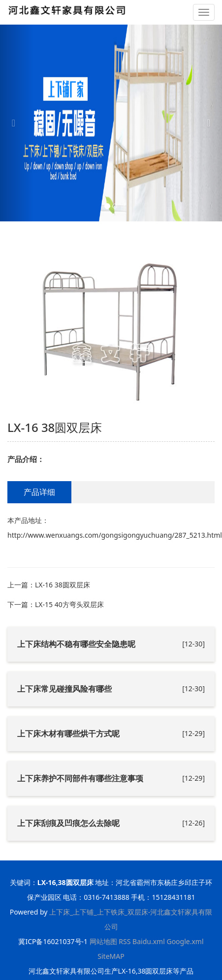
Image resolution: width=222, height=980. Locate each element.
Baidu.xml (149, 941)
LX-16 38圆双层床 (63, 585)
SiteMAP (111, 956)
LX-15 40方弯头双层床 (69, 604)
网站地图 (103, 941)
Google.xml (185, 941)
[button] (17, 123)
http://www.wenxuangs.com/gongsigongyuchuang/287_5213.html (115, 535)
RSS (125, 941)
